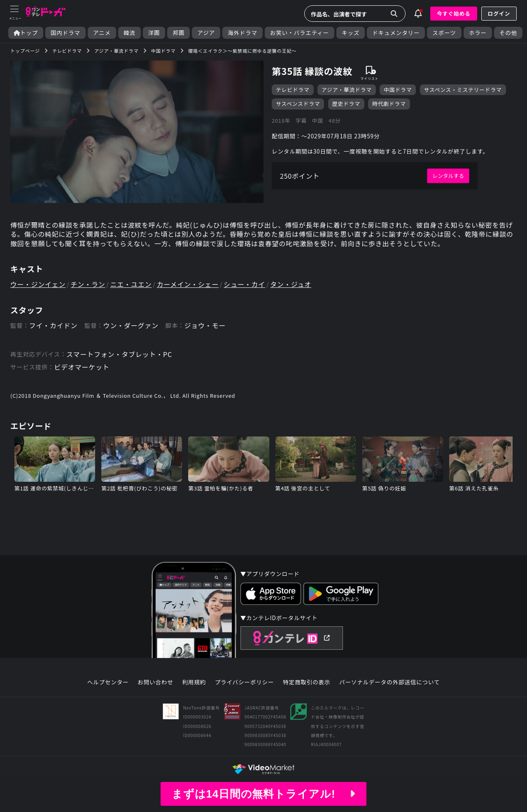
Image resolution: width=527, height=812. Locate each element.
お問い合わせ (155, 682)
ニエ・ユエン (131, 284)
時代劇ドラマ (389, 104)
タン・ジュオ (291, 284)
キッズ (351, 33)
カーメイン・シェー (188, 284)
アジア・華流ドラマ (347, 90)
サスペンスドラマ (298, 104)
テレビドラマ (293, 90)
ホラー (478, 33)
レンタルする (448, 176)
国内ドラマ (65, 33)
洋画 (154, 33)
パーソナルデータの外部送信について (389, 682)
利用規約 (194, 682)
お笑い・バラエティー (300, 33)
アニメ (102, 33)
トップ (26, 33)
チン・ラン (88, 284)
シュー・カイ (244, 284)
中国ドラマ (398, 90)
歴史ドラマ (346, 104)
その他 (508, 33)
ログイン (499, 13)
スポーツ (444, 33)
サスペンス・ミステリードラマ (463, 90)
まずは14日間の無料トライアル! (263, 794)
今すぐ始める (454, 13)
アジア (206, 33)
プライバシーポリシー (245, 682)
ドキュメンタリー (396, 33)
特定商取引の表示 (307, 682)
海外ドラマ (243, 33)
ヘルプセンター (108, 682)
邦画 (178, 33)
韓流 (129, 33)
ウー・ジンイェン (38, 284)
